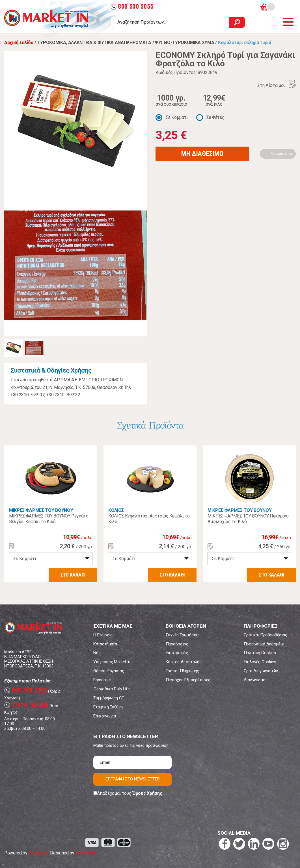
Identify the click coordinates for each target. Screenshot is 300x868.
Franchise (102, 680)
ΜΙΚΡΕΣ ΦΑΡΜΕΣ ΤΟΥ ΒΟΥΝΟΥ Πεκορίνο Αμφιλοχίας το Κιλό (248, 519)
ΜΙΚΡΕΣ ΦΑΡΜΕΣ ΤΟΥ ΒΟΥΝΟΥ (41, 510)
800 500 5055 (132, 7)
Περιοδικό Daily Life (112, 689)
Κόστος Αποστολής (184, 662)
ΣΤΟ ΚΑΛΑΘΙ (73, 575)
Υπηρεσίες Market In (112, 662)
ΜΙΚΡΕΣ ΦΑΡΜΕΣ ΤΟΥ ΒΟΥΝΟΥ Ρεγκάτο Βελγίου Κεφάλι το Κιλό (49, 519)
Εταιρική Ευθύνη (108, 707)
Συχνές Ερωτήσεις (183, 635)
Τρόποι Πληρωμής (182, 671)
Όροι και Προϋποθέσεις (266, 635)
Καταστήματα (105, 644)
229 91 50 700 (26, 705)
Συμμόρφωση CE (109, 698)
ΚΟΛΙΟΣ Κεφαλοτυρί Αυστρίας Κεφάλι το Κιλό (149, 519)
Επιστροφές (177, 653)
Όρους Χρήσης (147, 793)
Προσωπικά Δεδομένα (264, 644)
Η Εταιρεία (103, 635)
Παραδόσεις (177, 644)
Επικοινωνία (104, 716)
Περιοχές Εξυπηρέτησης (188, 680)
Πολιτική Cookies (260, 653)
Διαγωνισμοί (255, 680)
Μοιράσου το (281, 154)
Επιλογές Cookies (260, 662)
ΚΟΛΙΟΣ (116, 510)
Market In (46, 19)
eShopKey (38, 853)
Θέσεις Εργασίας (109, 671)
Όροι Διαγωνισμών (261, 671)
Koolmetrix (86, 853)
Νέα (97, 653)
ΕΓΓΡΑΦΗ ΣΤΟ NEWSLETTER (133, 779)
